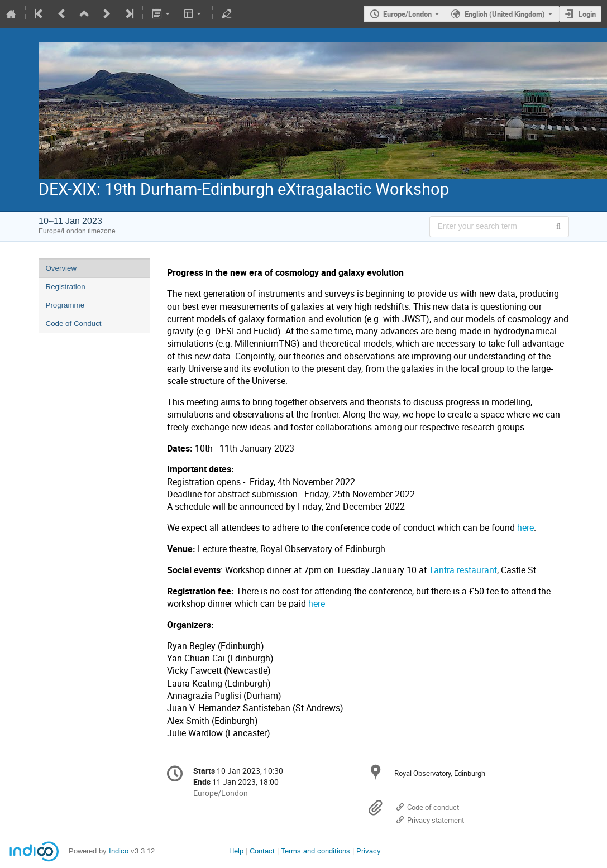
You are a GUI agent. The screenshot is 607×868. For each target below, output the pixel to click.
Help (236, 851)
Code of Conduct (74, 323)
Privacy (369, 851)
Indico (119, 851)
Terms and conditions (316, 851)
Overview (61, 268)
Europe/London (407, 14)
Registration (66, 287)
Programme (65, 305)
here (525, 528)
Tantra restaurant (463, 570)
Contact (262, 851)
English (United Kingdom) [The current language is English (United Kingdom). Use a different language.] (505, 14)
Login (587, 14)
